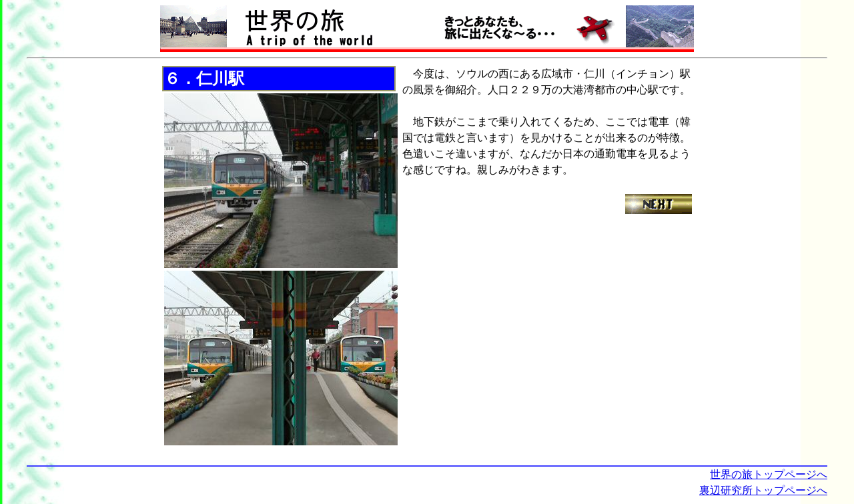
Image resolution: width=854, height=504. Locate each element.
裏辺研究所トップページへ (763, 490)
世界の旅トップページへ (769, 474)
